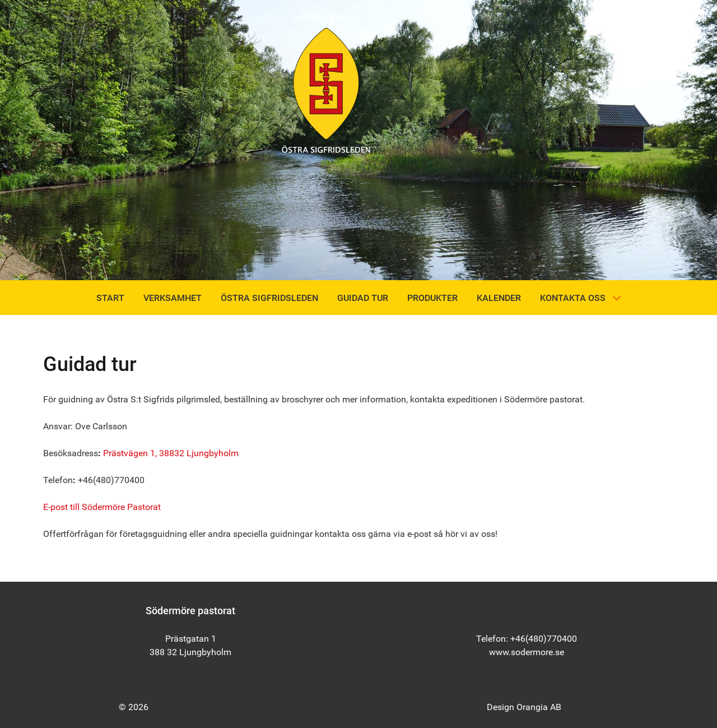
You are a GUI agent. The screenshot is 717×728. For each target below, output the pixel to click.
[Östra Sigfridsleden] (326, 83)
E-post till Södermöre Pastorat (102, 507)
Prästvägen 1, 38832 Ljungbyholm (171, 453)
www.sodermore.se (527, 652)
